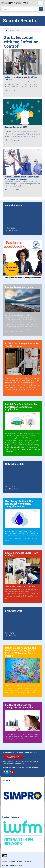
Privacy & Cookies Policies (12, 866)
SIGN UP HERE (13, 757)
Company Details (9, 861)
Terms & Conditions (24, 861)
